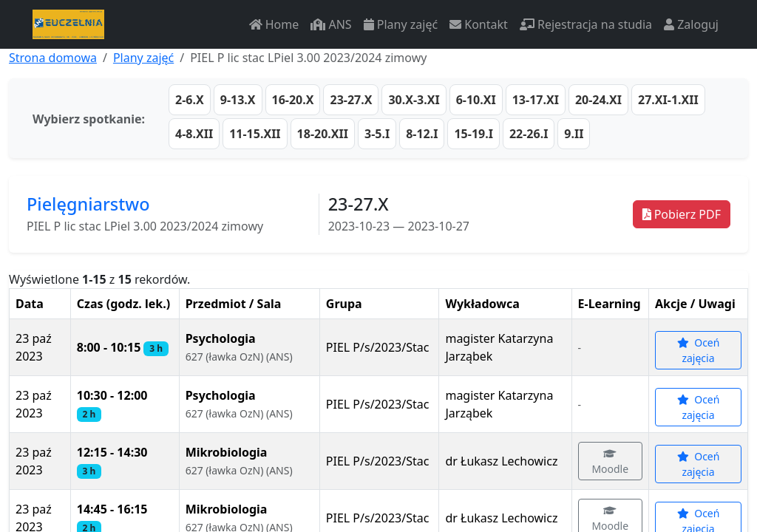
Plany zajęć (401, 24)
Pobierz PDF (682, 214)
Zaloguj (691, 24)
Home (274, 24)
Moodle (611, 462)
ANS (331, 24)
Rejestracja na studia (586, 24)
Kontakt (479, 24)
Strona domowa (53, 58)
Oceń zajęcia (699, 350)
